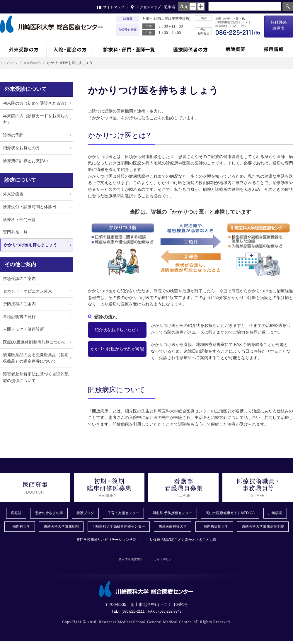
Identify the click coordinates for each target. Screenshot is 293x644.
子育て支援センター (134, 514)
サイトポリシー (169, 561)
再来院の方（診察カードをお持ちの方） (36, 119)
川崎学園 (16, 528)
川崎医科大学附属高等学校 (59, 542)
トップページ (11, 63)
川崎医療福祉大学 (222, 528)
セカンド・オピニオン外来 (28, 291)
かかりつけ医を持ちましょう (30, 245)
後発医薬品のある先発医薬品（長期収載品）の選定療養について (36, 358)
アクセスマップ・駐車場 (156, 7)
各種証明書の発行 (19, 317)
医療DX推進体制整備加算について (34, 342)
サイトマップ (114, 7)
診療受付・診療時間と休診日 (30, 207)
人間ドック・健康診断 (23, 329)
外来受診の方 (40, 63)
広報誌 (16, 514)
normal (193, 6)
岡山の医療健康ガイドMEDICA (254, 514)
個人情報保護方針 (126, 561)
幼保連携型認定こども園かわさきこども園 (219, 542)
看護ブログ (92, 514)
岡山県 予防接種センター (190, 514)
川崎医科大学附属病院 (97, 528)
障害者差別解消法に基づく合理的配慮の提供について (36, 377)
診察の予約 (13, 135)
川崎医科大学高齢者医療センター (161, 528)
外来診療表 (13, 194)
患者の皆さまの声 (52, 514)
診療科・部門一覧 (19, 220)
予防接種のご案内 (19, 304)
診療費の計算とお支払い (25, 161)
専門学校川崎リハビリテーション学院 (132, 542)
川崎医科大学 (50, 528)
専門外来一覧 (15, 232)
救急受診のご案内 (19, 278)
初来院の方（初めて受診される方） (36, 103)
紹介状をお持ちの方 (21, 148)
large (201, 6)
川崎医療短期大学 (268, 528)
